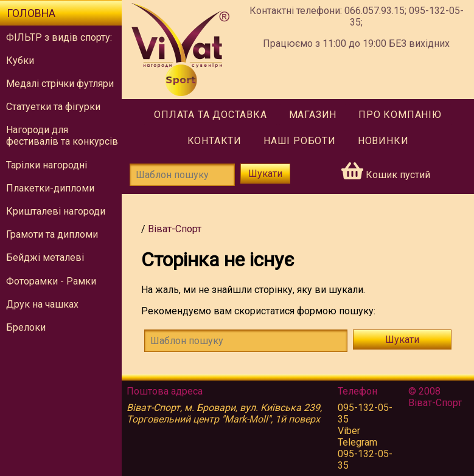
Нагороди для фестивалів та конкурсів (62, 136)
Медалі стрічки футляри (60, 84)
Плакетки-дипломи (50, 188)
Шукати (265, 174)
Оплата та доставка (210, 115)
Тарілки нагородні (47, 165)
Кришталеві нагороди (56, 211)
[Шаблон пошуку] (182, 175)
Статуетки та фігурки (53, 107)
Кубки (20, 60)
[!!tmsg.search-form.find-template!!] (246, 341)
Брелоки (26, 327)
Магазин (313, 115)
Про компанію (400, 115)
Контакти (214, 141)
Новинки (383, 141)
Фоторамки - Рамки (51, 281)
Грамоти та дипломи (52, 234)
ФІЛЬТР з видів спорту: (59, 37)
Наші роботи (300, 141)
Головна (31, 13)
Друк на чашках (42, 304)
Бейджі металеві (45, 257)
